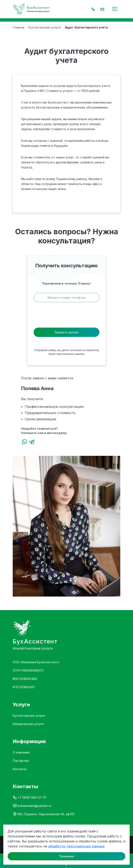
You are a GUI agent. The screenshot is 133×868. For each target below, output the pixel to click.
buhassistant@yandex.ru (35, 806)
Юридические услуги (28, 724)
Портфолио (21, 761)
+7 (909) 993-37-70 (32, 797)
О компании (21, 752)
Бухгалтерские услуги (29, 716)
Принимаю (67, 856)
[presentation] (66, 316)
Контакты (20, 769)
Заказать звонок (66, 332)
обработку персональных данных (76, 846)
